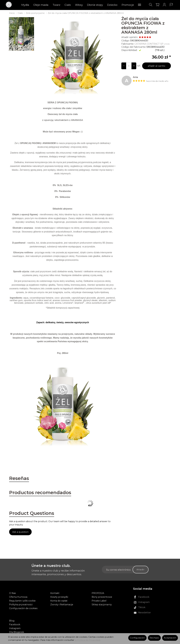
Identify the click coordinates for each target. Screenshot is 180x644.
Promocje (128, 5)
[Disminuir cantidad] (134, 66)
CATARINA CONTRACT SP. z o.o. (152, 44)
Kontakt (55, 593)
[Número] (129, 66)
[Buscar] (151, 5)
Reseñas (19, 478)
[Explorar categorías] (139, 5)
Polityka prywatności (21, 605)
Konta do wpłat (59, 601)
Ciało (68, 5)
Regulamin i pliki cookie (22, 601)
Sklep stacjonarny (102, 605)
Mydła (25, 5)
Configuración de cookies (23, 608)
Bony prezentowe (102, 597)
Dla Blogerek (17, 632)
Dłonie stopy (95, 5)
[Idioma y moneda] (171, 5)
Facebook (15, 625)
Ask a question (20, 532)
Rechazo (154, 638)
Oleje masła (41, 5)
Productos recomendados (40, 492)
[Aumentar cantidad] (124, 66)
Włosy (79, 5)
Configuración (137, 638)
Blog (12, 621)
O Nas (12, 593)
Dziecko (112, 5)
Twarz (56, 5)
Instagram (15, 628)
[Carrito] (157, 5)
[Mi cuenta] (164, 5)
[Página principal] (9, 5)
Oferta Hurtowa (18, 597)
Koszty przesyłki (59, 597)
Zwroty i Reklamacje (62, 605)
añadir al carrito (157, 66)
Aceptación (170, 638)
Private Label (99, 601)
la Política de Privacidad (87, 640)
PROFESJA (98, 593)
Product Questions (32, 513)
